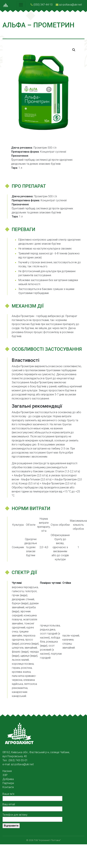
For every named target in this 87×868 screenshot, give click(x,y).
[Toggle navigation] (21, 5)
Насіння (7, 771)
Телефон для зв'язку (32, 817)
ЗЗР (5, 775)
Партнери (8, 783)
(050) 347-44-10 (43, 5)
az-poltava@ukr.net (70, 5)
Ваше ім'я (32, 796)
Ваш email (32, 807)
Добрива (8, 779)
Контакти (8, 787)
